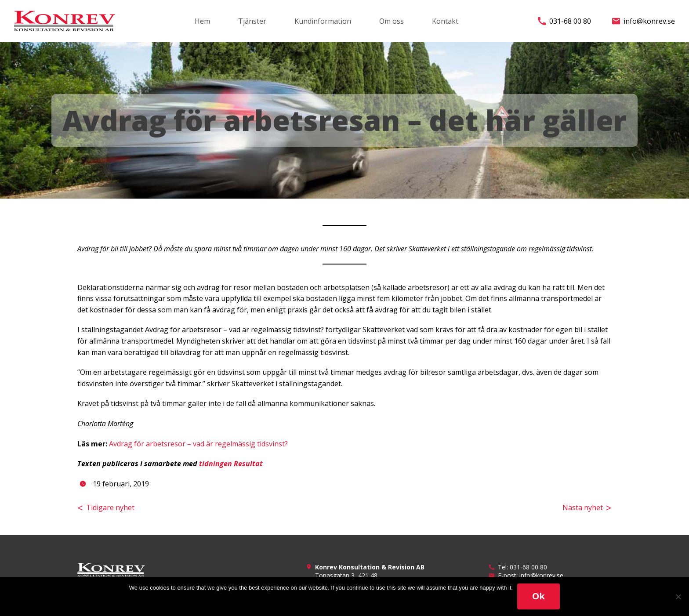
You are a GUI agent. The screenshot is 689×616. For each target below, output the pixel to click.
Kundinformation (323, 21)
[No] (678, 597)
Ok (539, 596)
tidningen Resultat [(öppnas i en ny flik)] (231, 464)
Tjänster (252, 21)
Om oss (392, 21)
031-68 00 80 (564, 21)
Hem (202, 21)
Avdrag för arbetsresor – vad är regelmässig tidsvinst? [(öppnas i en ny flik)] (198, 444)
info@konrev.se (644, 21)
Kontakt (445, 21)
